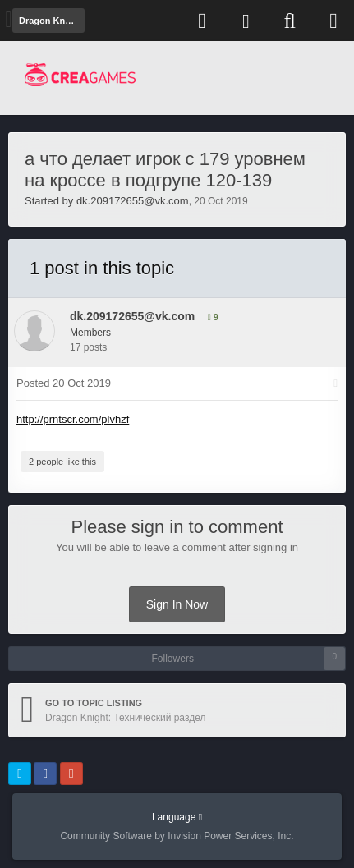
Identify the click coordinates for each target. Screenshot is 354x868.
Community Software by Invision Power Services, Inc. (177, 836)
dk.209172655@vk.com (133, 201)
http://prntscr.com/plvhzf (73, 419)
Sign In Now (177, 604)
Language (177, 817)
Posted (64, 383)
